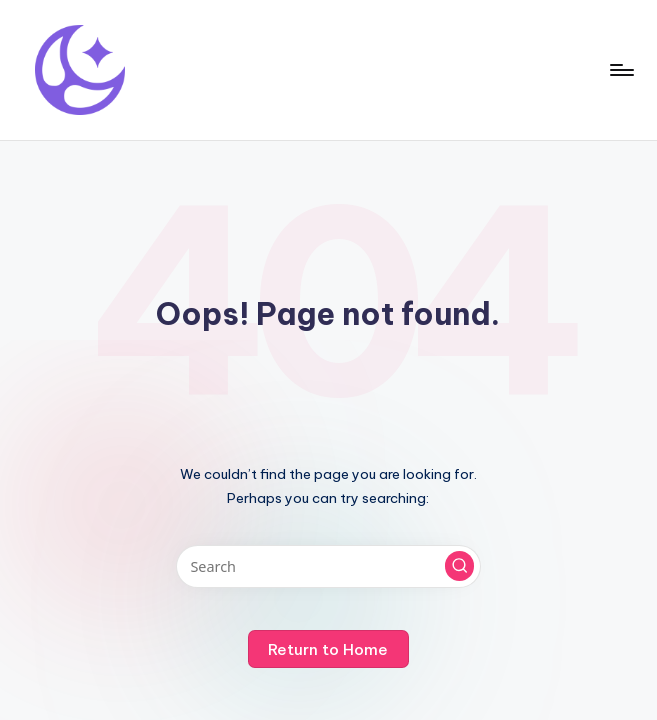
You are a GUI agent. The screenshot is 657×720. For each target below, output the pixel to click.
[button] (460, 566)
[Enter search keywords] (328, 566)
